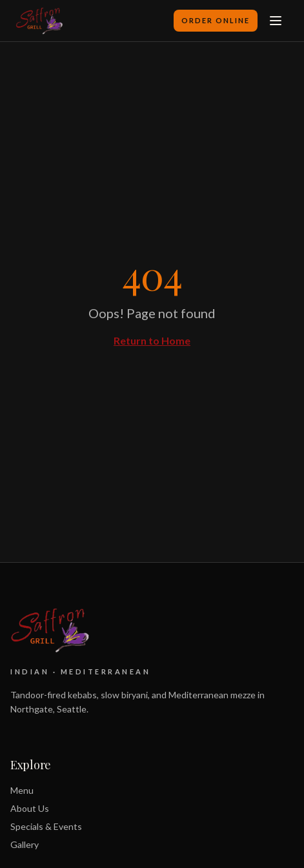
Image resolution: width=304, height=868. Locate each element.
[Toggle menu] (276, 21)
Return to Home (152, 340)
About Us (30, 808)
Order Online (216, 20)
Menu (22, 790)
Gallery (25, 844)
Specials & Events (46, 826)
